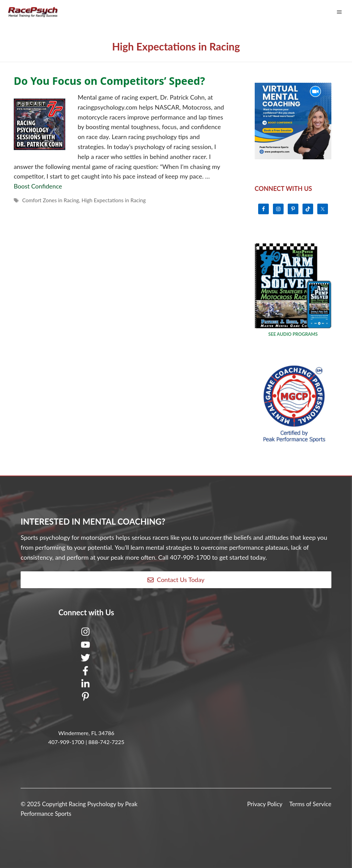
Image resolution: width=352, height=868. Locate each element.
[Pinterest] (86, 698)
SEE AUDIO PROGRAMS (293, 334)
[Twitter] (86, 659)
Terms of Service (310, 804)
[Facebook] (86, 672)
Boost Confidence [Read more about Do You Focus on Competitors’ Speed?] (38, 186)
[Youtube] (86, 646)
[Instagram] (86, 633)
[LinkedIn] (86, 685)
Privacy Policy (265, 804)
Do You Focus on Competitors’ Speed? (109, 81)
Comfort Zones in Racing (50, 200)
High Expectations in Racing (114, 200)
